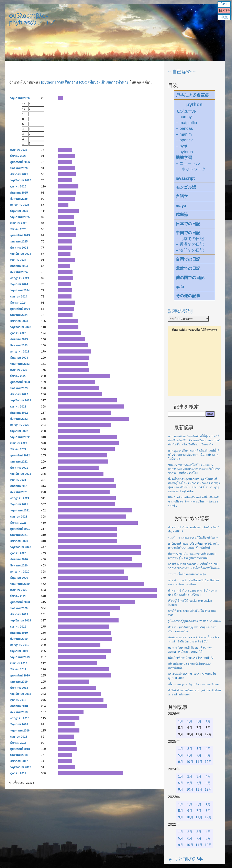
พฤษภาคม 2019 (20, 657)
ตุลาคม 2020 (18, 553)
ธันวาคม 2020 (19, 541)
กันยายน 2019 (19, 633)
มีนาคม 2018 (18, 743)
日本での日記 (188, 224)
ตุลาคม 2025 (18, 186)
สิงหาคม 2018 (19, 712)
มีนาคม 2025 (18, 229)
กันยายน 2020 (19, 559)
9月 (181, 762)
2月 (190, 721)
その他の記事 (188, 296)
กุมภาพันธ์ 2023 (20, 382)
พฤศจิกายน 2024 (21, 254)
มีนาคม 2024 (18, 303)
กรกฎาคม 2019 (20, 645)
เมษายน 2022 (19, 443)
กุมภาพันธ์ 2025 (20, 235)
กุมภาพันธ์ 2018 (20, 749)
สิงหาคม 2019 (19, 639)
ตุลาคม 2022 (18, 406)
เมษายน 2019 (19, 663)
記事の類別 (180, 311)
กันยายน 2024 (19, 266)
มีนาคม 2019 (18, 669)
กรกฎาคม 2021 (20, 498)
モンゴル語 (186, 187)
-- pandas (184, 128)
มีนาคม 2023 (18, 376)
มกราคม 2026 (19, 168)
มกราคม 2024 (19, 315)
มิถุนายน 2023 (19, 358)
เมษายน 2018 (19, 737)
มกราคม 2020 (19, 608)
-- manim (184, 134)
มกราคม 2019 (19, 682)
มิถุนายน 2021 (19, 504)
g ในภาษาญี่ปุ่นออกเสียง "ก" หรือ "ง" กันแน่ (194, 621)
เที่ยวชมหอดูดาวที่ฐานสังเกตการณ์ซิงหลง (194, 684)
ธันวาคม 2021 (19, 468)
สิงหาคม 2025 (19, 199)
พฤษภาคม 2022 (20, 437)
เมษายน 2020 (19, 590)
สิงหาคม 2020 (19, 565)
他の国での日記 (190, 278)
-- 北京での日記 (190, 239)
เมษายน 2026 (19, 150)
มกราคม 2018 (19, 755)
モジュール (186, 111)
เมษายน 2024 (19, 296)
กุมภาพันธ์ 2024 (20, 309)
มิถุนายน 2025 (19, 211)
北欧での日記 (188, 268)
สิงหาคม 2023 (19, 345)
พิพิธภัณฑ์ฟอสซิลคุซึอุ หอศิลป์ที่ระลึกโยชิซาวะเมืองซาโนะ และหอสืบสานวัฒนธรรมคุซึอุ (194, 501)
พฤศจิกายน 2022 (21, 400)
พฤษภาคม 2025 (20, 217)
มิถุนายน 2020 (19, 578)
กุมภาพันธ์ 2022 (20, 455)
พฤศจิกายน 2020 (21, 547)
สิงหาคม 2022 (19, 419)
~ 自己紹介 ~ (182, 72)
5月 (181, 755)
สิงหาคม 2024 (19, 272)
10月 (190, 762)
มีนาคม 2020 (18, 596)
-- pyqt (182, 146)
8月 (208, 755)
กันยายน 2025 (19, 193)
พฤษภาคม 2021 (20, 510)
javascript (185, 178)
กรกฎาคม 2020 (20, 572)
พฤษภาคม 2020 (20, 584)
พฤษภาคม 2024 (20, 290)
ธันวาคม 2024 (19, 248)
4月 (208, 721)
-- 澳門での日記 (190, 250)
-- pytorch (184, 152)
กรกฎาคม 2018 (20, 718)
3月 (199, 721)
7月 (199, 755)
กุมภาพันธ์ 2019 (20, 675)
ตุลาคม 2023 (18, 333)
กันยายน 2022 (19, 413)
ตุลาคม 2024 (18, 260)
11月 (199, 762)
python (195, 104)
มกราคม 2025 (19, 241)
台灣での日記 (188, 259)
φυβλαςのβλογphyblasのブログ (32, 19)
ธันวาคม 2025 (19, 174)
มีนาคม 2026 (18, 156)
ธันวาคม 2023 (19, 321)
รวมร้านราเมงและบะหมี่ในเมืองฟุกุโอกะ (193, 538)
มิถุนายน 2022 (19, 431)
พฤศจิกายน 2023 (21, 327)
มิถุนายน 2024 (19, 284)
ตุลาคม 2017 (18, 773)
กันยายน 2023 (19, 339)
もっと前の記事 (186, 859)
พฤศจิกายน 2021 (21, 474)
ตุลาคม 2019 (18, 627)
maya (181, 206)
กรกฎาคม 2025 (20, 205)
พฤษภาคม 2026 (20, 98)
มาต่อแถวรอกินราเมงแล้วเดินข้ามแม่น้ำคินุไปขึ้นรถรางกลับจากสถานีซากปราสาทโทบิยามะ (194, 455)
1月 (181, 721)
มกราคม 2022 (19, 462)
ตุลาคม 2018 (18, 700)
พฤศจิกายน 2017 (21, 767)
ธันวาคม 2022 (19, 394)
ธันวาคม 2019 (19, 614)
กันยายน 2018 (19, 706)
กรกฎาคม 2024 (20, 278)
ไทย (224, 4)
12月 (208, 762)
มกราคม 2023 (19, 388)
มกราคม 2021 (19, 535)
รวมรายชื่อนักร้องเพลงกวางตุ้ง (187, 574)
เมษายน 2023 (19, 370)
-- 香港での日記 (190, 244)
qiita (180, 286)
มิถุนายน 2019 (19, 651)
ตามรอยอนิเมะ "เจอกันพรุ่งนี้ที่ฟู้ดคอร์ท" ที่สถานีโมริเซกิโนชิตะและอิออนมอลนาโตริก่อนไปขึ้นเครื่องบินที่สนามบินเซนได (194, 440)
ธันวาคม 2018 (19, 688)
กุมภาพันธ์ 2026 (20, 162)
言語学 (182, 196)
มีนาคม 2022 (18, 449)
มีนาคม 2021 (18, 523)
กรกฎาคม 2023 (20, 351)
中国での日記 (188, 233)
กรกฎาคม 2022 (20, 425)
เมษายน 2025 (19, 223)
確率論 (182, 215)
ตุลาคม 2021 (18, 480)
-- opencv (184, 140)
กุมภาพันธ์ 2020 (20, 602)
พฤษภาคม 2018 (20, 730)
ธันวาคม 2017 (19, 761)
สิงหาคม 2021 (19, 492)
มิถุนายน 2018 (19, 724)
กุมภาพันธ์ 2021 (20, 529)
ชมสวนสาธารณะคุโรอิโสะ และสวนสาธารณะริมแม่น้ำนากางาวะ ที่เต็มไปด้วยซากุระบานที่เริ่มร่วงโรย (194, 469)
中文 (224, 17)
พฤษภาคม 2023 (20, 364)
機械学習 (184, 158)
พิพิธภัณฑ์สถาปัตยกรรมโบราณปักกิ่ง (191, 658)
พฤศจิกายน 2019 (21, 620)
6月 (190, 755)
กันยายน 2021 (19, 486)
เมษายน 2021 (19, 517)
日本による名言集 (192, 95)
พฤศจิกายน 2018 (21, 694)
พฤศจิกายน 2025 (21, 180)
